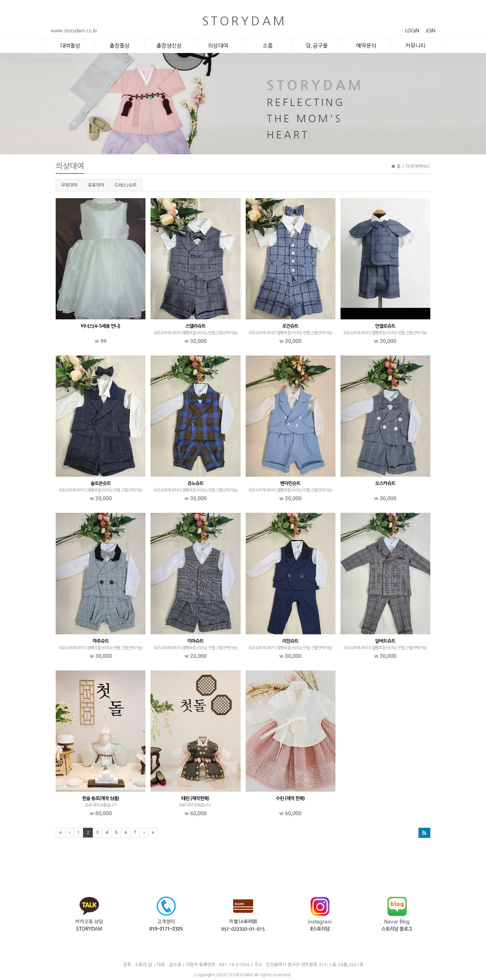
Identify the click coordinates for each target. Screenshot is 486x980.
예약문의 (366, 46)
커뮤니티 (415, 46)
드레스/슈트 (126, 185)
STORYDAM (240, 975)
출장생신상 (169, 46)
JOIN (430, 31)
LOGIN (412, 31)
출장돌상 (119, 46)
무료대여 (69, 185)
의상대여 (218, 46)
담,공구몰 (317, 46)
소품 (268, 46)
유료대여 (96, 185)
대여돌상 (70, 46)
